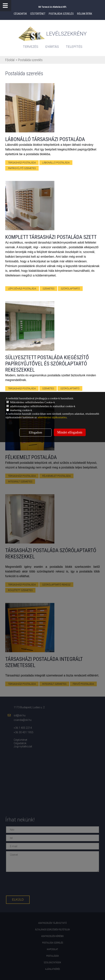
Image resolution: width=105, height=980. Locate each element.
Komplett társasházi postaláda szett (51, 237)
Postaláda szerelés (61, 14)
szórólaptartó (70, 289)
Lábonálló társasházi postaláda (45, 139)
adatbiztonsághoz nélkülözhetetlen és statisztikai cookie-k (41, 406)
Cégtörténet (38, 14)
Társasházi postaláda (22, 388)
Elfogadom (35, 432)
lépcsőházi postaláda (22, 289)
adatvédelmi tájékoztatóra (52, 417)
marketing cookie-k (19, 410)
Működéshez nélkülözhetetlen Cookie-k (31, 402)
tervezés (31, 47)
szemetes (48, 289)
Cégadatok (20, 14)
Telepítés (74, 47)
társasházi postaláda (22, 163)
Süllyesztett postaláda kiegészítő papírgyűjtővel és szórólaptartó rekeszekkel (47, 364)
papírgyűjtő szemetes (22, 168)
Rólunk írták (85, 14)
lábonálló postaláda (56, 163)
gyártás (52, 47)
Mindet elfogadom (70, 432)
